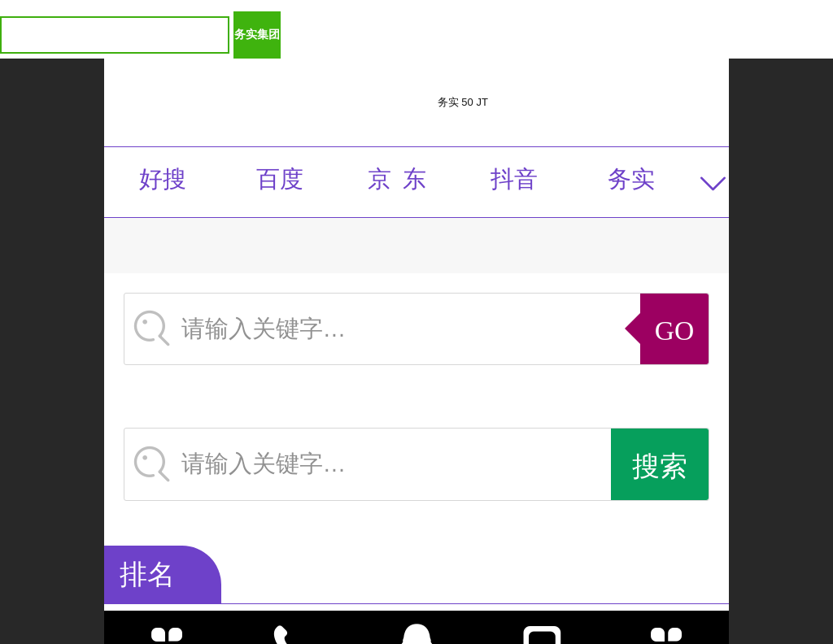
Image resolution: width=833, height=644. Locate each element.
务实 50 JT (463, 102)
